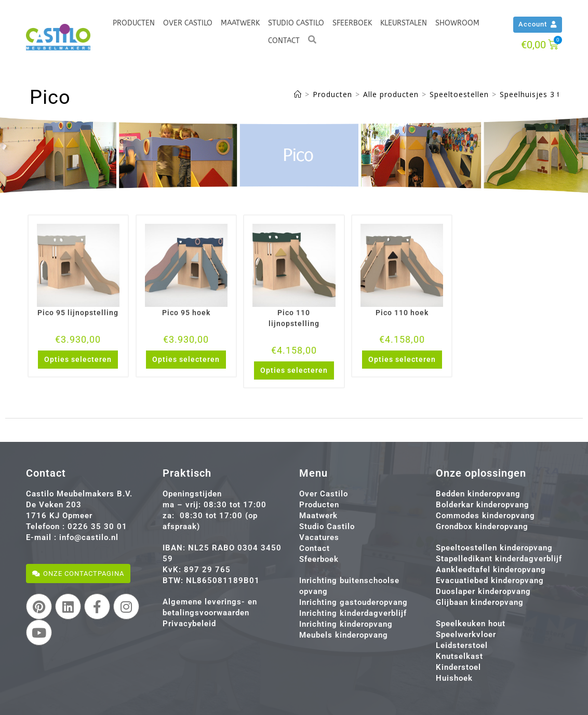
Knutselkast (459, 656)
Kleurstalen (404, 23)
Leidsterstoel (462, 645)
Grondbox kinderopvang (482, 527)
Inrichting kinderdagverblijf (353, 613)
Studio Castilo (296, 23)
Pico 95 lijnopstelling (78, 313)
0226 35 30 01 (97, 527)
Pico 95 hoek (186, 313)
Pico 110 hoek (402, 313)
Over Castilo (188, 23)
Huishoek (454, 678)
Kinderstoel (458, 667)
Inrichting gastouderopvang (353, 602)
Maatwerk (240, 23)
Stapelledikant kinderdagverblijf (499, 559)
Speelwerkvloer (466, 635)
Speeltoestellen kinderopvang (494, 548)
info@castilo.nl (89, 537)
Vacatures (319, 537)
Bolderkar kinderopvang (483, 505)
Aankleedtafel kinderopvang (491, 570)
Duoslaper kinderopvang (483, 591)
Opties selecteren (78, 359)
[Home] (298, 94)
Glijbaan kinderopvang (480, 602)
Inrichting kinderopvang (346, 624)
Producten (134, 23)
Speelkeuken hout (471, 624)
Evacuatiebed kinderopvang (490, 581)
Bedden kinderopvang (478, 494)
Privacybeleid (189, 624)
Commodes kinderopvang (485, 516)
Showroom (457, 23)
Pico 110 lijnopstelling (294, 318)
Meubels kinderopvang (344, 635)
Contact (284, 41)
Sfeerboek (352, 23)
